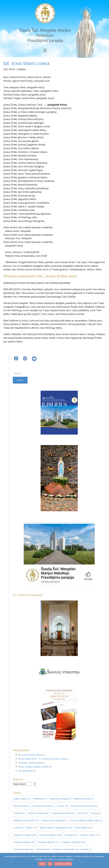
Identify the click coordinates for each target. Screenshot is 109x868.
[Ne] (105, 860)
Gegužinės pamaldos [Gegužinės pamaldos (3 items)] (63, 813)
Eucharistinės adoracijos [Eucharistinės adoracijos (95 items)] (84, 806)
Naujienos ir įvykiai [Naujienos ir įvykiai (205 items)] (25, 835)
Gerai (42, 864)
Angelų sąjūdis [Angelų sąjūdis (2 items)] (22, 799)
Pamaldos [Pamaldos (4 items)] (71, 835)
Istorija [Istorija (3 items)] (95, 813)
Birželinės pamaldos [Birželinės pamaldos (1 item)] (44, 806)
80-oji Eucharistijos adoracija (31, 755)
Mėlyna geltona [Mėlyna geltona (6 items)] (84, 828)
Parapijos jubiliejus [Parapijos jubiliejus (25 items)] (24, 842)
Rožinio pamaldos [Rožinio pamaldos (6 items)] (23, 849)
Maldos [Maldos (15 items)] (31, 828)
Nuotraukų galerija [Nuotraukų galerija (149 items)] (50, 835)
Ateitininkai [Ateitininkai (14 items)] (40, 799)
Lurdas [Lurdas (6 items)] (18, 828)
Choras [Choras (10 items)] (63, 806)
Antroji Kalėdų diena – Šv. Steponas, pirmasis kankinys (43, 759)
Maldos (22, 69)
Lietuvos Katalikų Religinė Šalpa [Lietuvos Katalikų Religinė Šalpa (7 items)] (86, 820)
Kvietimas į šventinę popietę (31, 763)
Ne (50, 864)
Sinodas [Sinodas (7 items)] (86, 849)
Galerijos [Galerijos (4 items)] (19, 813)
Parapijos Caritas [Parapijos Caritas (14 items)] (90, 835)
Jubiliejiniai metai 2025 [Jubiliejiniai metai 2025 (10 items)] (26, 820)
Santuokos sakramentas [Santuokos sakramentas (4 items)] (65, 849)
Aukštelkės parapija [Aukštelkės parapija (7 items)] (60, 799)
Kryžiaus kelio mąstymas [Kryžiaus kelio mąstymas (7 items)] (54, 820)
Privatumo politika (63, 864)
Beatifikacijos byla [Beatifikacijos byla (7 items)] (84, 799)
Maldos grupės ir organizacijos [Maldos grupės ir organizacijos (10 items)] (56, 828)
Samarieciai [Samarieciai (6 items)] (43, 849)
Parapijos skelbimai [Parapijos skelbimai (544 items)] (74, 842)
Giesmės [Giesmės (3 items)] (82, 813)
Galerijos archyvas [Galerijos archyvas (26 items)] (38, 813)
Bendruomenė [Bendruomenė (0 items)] (22, 806)
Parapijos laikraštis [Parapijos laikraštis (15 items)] (49, 842)
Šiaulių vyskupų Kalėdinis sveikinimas (35, 767)
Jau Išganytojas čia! (27, 771)
